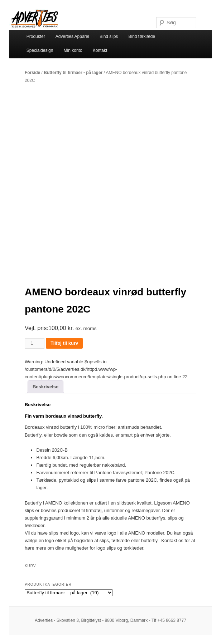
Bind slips (109, 36)
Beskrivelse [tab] (45, 387)
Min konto (73, 50)
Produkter (36, 36)
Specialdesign (40, 50)
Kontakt (100, 50)
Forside (32, 73)
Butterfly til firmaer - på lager (73, 73)
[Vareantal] (35, 343)
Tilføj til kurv (64, 343)
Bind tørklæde (142, 36)
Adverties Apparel (72, 36)
